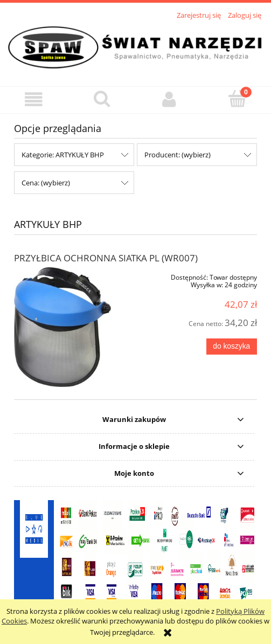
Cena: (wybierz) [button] (46, 183)
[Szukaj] (102, 99)
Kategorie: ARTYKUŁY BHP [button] (63, 155)
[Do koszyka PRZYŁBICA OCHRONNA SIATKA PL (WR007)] (232, 347)
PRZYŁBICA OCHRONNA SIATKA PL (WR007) (106, 258)
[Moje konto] (170, 99)
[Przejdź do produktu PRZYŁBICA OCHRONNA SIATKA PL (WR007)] (62, 327)
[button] (34, 99)
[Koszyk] (237, 99)
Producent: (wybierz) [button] (178, 155)
